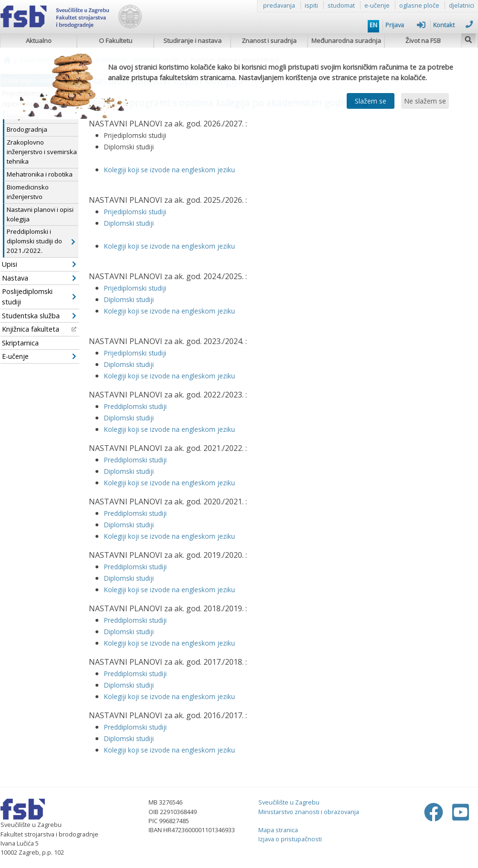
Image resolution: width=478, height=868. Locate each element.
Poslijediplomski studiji (39, 297)
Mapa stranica (278, 830)
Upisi (39, 264)
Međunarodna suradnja (346, 41)
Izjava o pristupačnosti (290, 839)
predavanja (279, 5)
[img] (468, 38)
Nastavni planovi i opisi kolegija (40, 214)
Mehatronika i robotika (40, 174)
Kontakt (453, 25)
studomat (341, 5)
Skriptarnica (20, 343)
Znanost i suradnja (269, 41)
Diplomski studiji (129, 471)
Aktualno (39, 41)
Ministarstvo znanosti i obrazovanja (309, 812)
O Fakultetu (116, 41)
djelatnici (462, 5)
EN (373, 25)
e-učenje (377, 5)
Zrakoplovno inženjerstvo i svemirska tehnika (42, 152)
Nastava (39, 278)
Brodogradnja (27, 129)
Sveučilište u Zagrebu (289, 802)
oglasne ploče (419, 5)
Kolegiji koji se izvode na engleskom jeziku (170, 483)
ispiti (311, 5)
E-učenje (39, 356)
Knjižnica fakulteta (39, 329)
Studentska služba (39, 316)
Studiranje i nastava (192, 41)
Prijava (405, 25)
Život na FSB (423, 41)
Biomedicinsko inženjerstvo (28, 192)
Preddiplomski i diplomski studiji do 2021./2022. (41, 241)
